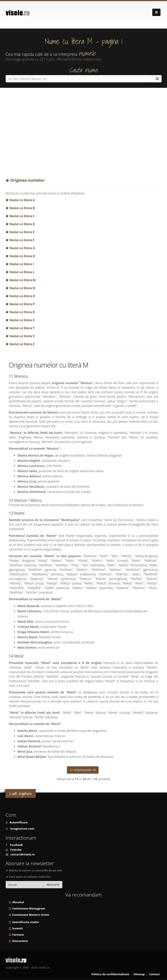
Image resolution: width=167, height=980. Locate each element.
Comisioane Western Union (31, 915)
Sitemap (139, 974)
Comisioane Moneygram (29, 909)
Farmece (18, 935)
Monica (21, 376)
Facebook (16, 845)
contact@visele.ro (23, 854)
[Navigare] (156, 12)
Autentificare (18, 822)
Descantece (20, 941)
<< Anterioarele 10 (83, 770)
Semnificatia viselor (26, 922)
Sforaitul (18, 902)
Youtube (16, 850)
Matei (19, 513)
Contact (154, 974)
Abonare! (53, 885)
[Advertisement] (83, 131)
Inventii (18, 928)
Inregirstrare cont (22, 829)
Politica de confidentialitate (110, 974)
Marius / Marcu (28, 500)
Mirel (19, 656)
